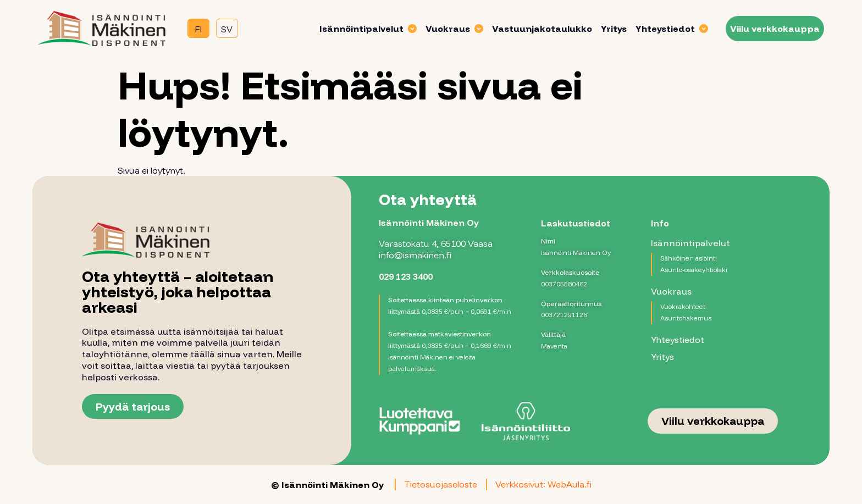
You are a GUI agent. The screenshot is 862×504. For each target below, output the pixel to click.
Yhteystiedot (666, 28)
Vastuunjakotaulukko (536, 28)
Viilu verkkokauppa (769, 28)
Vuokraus (448, 28)
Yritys (608, 28)
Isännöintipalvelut (362, 28)
